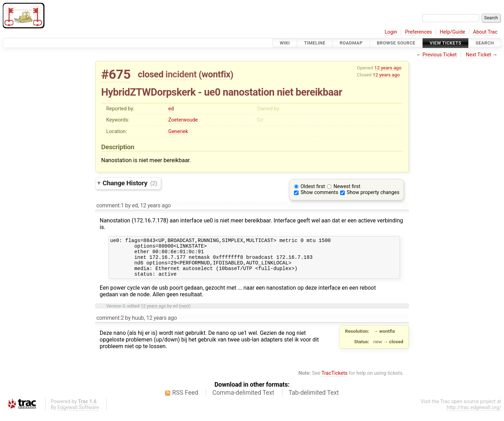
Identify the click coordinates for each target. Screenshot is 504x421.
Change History (130, 183)
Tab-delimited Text (314, 400)
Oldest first (313, 187)
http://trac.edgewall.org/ (474, 415)
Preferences (418, 32)
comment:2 (110, 325)
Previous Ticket (440, 55)
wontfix (216, 74)
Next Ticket (478, 55)
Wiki (285, 43)
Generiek (178, 132)
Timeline (315, 43)
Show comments (320, 192)
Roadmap (351, 43)
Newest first (347, 187)
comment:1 (110, 205)
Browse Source (396, 43)
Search (485, 43)
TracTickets (334, 381)
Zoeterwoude (183, 120)
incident (181, 74)
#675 (116, 74)
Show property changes (373, 192)
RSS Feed (185, 400)
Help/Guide (453, 32)
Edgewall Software (78, 415)
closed (151, 74)
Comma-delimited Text (243, 400)
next (185, 313)
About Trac (485, 32)
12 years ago (388, 68)
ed (171, 109)
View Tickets (446, 43)
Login (391, 32)
